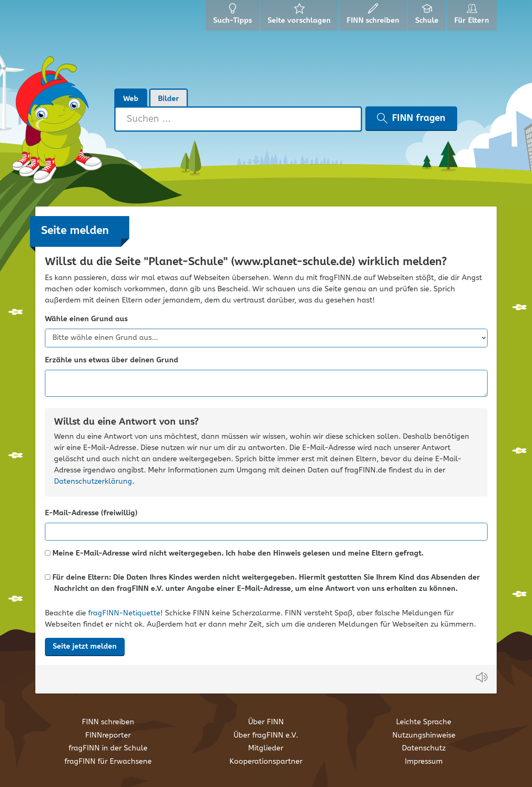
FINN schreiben (108, 722)
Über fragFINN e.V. (266, 735)
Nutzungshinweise (424, 735)
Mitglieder (266, 748)
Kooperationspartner (266, 762)
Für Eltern (473, 17)
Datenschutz (424, 748)
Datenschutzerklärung (93, 482)
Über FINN (266, 722)
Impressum (424, 762)
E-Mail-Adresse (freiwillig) (91, 513)
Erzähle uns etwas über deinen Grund (112, 360)
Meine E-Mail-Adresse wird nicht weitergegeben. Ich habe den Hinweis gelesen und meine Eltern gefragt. (234, 554)
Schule (428, 17)
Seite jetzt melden (85, 647)
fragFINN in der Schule (108, 748)
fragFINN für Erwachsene (108, 762)
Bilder (169, 99)
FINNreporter (108, 735)
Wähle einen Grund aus (86, 319)
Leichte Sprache (424, 722)
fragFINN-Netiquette (124, 613)
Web (131, 99)
